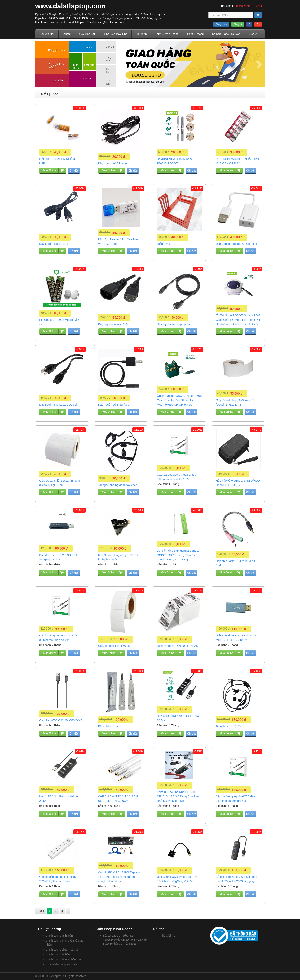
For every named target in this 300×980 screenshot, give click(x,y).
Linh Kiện (58, 81)
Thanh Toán (108, 82)
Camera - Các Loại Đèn (226, 34)
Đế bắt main (165, 244)
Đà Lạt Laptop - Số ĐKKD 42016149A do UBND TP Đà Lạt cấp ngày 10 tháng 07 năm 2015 (125, 940)
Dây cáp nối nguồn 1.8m (114, 324)
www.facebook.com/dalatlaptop (67, 22)
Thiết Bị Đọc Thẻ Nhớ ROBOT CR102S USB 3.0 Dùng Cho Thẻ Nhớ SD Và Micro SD (178, 796)
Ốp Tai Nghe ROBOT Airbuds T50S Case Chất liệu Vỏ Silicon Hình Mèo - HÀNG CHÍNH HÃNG (179, 400)
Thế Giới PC (168, 936)
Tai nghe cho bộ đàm (229, 726)
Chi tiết (74, 171)
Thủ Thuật (109, 70)
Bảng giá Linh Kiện (56, 66)
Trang (41, 911)
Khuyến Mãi (47, 34)
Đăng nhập (221, 24)
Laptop (66, 34)
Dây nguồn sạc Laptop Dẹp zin (59, 405)
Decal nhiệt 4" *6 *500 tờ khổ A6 (177, 646)
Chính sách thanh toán (59, 936)
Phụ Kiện (141, 34)
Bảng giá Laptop (57, 50)
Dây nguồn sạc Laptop (54, 244)
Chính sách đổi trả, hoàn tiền (63, 950)
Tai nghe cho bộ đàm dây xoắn (118, 485)
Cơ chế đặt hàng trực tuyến (62, 964)
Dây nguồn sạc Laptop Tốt (174, 324)
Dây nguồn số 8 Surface (114, 405)
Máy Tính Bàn (87, 34)
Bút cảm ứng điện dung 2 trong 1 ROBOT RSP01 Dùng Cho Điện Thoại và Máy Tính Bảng (178, 555)
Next (259, 65)
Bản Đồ (110, 47)
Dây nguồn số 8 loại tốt (113, 163)
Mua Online (50, 170)
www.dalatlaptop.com (71, 6)
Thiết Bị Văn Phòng (167, 34)
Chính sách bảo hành (58, 955)
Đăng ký (238, 24)
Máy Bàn (87, 78)
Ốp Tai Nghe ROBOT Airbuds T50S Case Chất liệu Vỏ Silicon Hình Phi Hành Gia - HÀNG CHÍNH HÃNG (238, 320)
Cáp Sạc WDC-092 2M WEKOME (61, 720)
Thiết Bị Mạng (195, 34)
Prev (123, 65)
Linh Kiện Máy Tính (116, 34)
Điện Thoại (76, 66)
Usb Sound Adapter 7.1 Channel (236, 244)
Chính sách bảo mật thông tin (63, 960)
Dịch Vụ (253, 34)
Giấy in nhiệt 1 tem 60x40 (114, 646)
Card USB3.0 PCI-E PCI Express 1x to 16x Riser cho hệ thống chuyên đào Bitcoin (119, 877)
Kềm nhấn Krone (109, 726)
